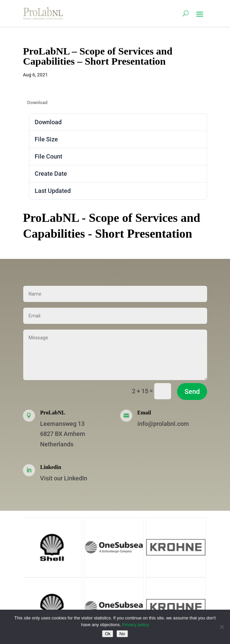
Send (192, 392)
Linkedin (51, 467)
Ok (108, 634)
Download (37, 103)
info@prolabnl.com (163, 424)
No (122, 634)
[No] (222, 627)
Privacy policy (136, 625)
